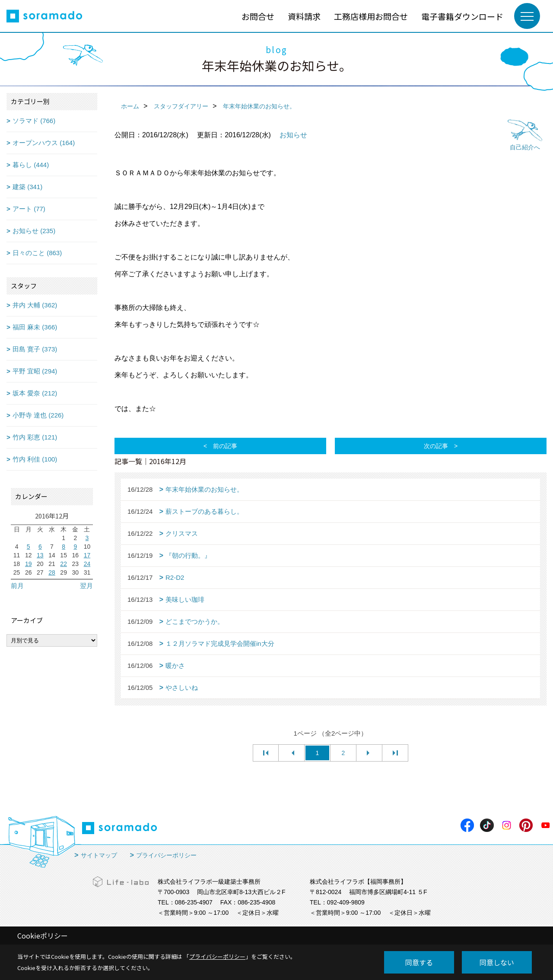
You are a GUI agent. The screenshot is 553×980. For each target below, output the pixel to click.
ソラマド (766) (34, 121)
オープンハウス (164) (44, 143)
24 (87, 564)
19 (29, 564)
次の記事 (436, 446)
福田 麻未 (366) (35, 327)
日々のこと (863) (37, 253)
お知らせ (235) (34, 231)
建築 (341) (27, 187)
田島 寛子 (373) (35, 349)
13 (40, 555)
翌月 (86, 586)
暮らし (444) (31, 165)
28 (52, 572)
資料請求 (304, 16)
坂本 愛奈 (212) (35, 393)
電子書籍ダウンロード (462, 16)
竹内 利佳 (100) (35, 459)
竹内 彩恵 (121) (35, 437)
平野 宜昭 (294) (35, 371)
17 (87, 555)
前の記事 (225, 446)
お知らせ (293, 135)
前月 (17, 586)
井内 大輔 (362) (35, 305)
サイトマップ (99, 855)
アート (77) (29, 209)
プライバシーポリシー (166, 855)
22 (64, 564)
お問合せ (258, 16)
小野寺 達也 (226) (38, 415)
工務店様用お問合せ (371, 16)
